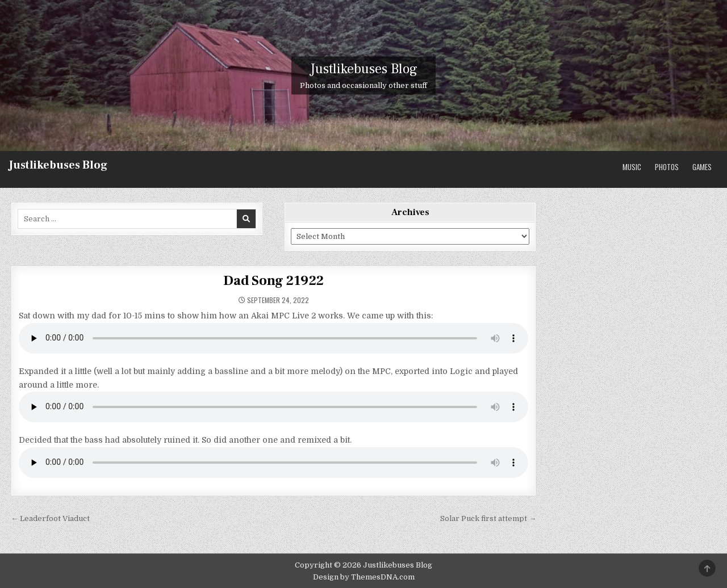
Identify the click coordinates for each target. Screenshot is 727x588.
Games (702, 167)
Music (632, 167)
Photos (667, 167)
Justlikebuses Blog (58, 165)
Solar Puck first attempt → (488, 518)
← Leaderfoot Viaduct (50, 518)
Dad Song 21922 (273, 281)
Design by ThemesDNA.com (364, 577)
